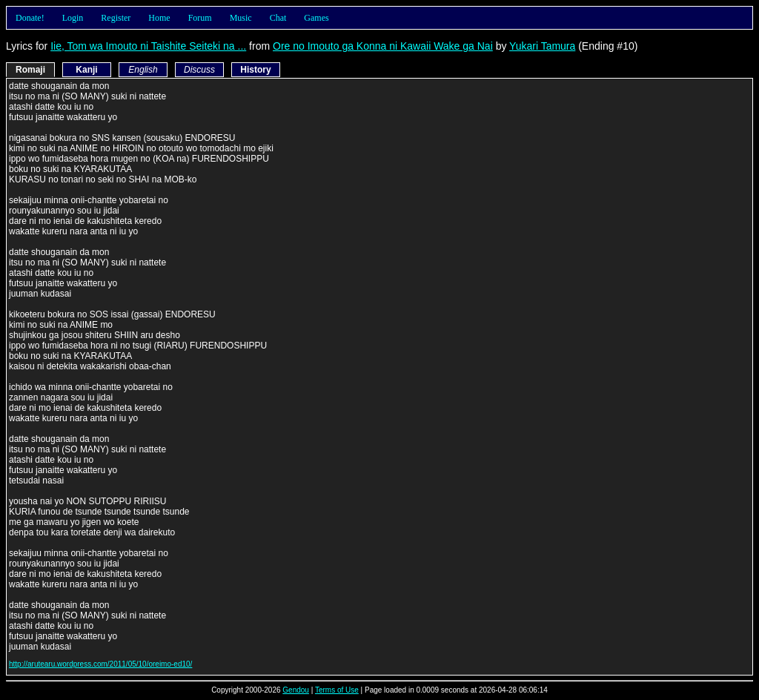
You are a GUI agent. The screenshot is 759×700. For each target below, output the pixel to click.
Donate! (30, 18)
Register (116, 18)
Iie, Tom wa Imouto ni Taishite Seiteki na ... (148, 46)
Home (159, 18)
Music (241, 18)
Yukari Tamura (542, 46)
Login (73, 18)
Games (316, 18)
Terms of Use (337, 690)
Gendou (296, 690)
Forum (200, 18)
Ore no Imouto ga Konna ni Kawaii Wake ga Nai (383, 46)
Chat (278, 18)
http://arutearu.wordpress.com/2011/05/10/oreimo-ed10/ (100, 664)
